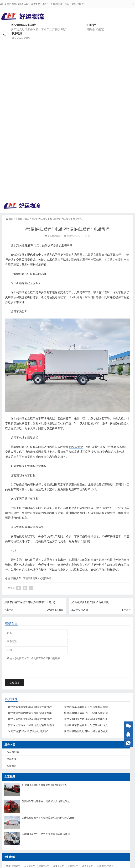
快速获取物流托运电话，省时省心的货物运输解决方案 (95, 731)
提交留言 (15, 683)
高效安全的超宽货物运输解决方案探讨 (30, 719)
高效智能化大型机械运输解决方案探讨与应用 (34, 707)
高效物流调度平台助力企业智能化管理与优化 (46, 834)
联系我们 (6, 179)
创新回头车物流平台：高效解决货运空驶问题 (46, 801)
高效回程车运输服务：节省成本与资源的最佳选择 (92, 707)
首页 (9, 219)
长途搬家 (6, 141)
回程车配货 (6, 56)
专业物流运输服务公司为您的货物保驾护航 (44, 785)
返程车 (29, 246)
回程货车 (16, 578)
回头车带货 (76, 447)
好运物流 (6, 36)
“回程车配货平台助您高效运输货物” (28, 731)
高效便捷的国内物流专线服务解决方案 (30, 713)
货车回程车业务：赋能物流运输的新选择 (31, 725)
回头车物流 (6, 120)
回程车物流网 (30, 578)
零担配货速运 (22, 219)
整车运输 (6, 99)
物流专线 (12, 759)
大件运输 (6, 160)
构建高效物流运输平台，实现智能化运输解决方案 (92, 713)
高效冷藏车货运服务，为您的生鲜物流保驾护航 (91, 725)
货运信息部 (6, 79)
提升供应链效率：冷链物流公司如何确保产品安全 (48, 818)
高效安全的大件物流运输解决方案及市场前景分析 (92, 719)
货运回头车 (45, 578)
